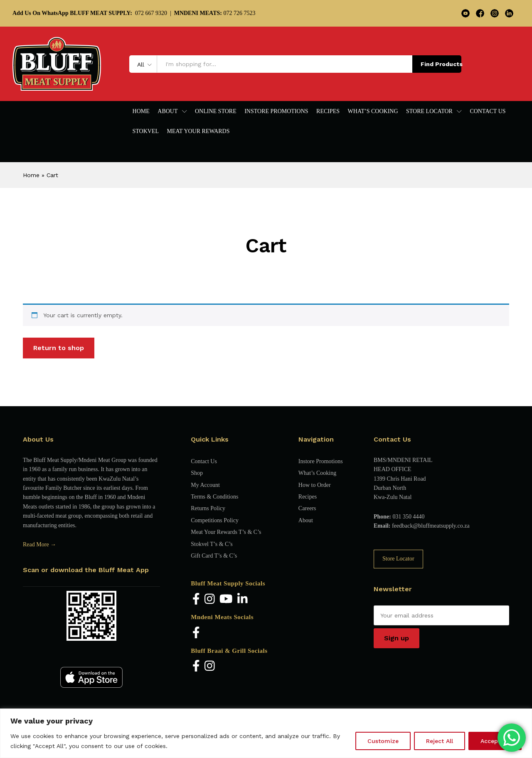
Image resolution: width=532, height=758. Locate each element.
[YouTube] (226, 599)
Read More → (39, 544)
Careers (307, 508)
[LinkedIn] (243, 599)
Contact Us (488, 111)
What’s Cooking (373, 111)
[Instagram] (210, 599)
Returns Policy (208, 508)
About (306, 520)
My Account (205, 485)
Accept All (495, 741)
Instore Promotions (276, 111)
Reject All (440, 741)
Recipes (328, 111)
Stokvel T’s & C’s (212, 544)
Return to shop (59, 348)
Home (141, 111)
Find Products (441, 64)
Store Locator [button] (429, 111)
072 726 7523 (215, 13)
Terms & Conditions (214, 497)
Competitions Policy (215, 520)
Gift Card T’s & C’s (214, 556)
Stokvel (146, 131)
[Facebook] (196, 599)
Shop (197, 473)
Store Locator (398, 559)
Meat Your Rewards (198, 131)
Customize (383, 741)
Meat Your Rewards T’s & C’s (226, 532)
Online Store (216, 111)
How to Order (315, 485)
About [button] (167, 111)
